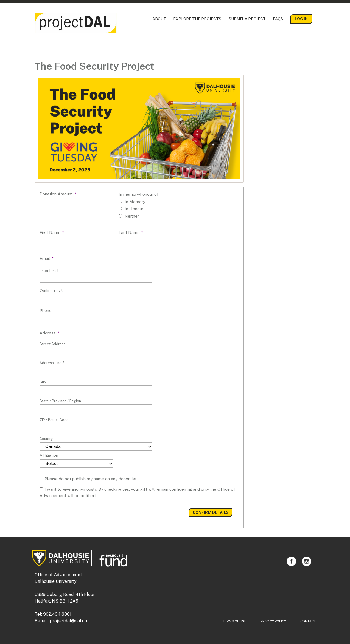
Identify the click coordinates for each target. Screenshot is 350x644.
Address (49, 333)
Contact (308, 621)
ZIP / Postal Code (54, 420)
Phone (46, 310)
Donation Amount (58, 194)
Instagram (306, 561)
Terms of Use (235, 621)
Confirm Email (51, 290)
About (159, 19)
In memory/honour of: (139, 194)
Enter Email (49, 271)
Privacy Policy (273, 621)
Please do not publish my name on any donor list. (91, 479)
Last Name (131, 233)
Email (47, 258)
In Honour (134, 209)
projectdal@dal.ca (68, 621)
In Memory (135, 202)
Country (46, 439)
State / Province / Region (60, 401)
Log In (301, 19)
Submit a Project (247, 19)
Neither (132, 216)
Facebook (291, 561)
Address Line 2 (52, 363)
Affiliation (49, 455)
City (43, 382)
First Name (52, 233)
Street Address (53, 344)
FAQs (278, 19)
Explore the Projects (197, 19)
